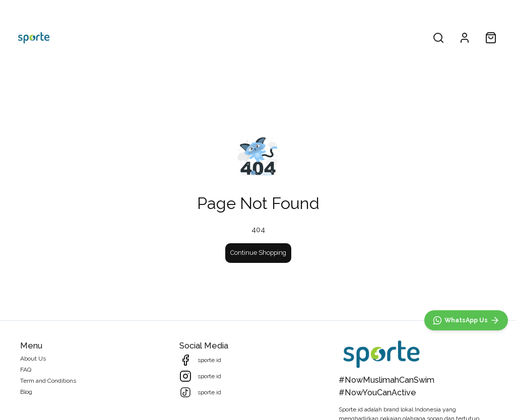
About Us (33, 359)
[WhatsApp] (466, 320)
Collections (275, 38)
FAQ (26, 370)
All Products (221, 38)
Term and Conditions (48, 381)
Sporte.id (351, 409)
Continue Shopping (258, 253)
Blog (26, 392)
